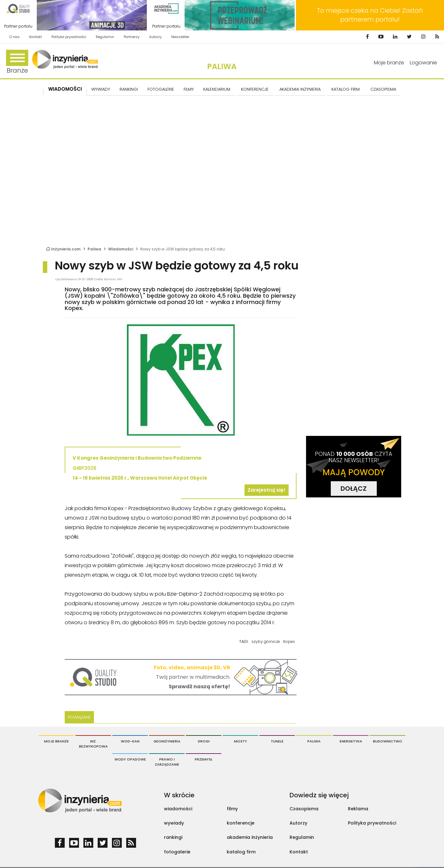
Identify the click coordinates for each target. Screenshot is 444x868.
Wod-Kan (130, 741)
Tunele (277, 741)
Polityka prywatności (69, 37)
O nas (15, 37)
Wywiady (101, 89)
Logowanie (423, 63)
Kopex (289, 641)
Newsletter (180, 37)
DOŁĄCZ (354, 489)
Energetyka (351, 741)
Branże (17, 62)
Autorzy (155, 37)
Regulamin (105, 37)
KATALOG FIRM (346, 89)
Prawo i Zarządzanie (167, 762)
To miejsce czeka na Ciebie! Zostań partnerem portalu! (370, 15)
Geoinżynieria (167, 741)
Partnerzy (132, 37)
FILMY (189, 89)
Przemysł (204, 759)
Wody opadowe (130, 759)
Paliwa (222, 66)
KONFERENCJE (255, 89)
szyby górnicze (266, 641)
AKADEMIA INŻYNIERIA (300, 89)
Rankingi (129, 89)
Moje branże (389, 63)
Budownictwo (388, 741)
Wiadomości (65, 89)
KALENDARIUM (217, 89)
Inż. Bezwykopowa (93, 744)
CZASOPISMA (383, 89)
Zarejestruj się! (267, 490)
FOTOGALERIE (161, 89)
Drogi (204, 741)
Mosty (241, 741)
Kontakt (36, 37)
